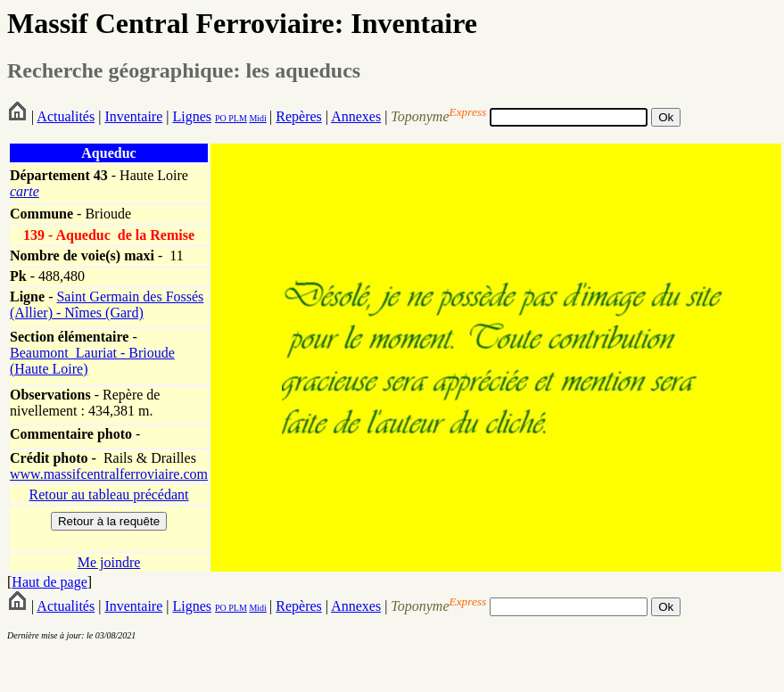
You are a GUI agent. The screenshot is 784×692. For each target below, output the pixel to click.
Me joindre (109, 562)
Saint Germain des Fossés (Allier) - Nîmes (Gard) (107, 305)
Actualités (66, 116)
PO (221, 118)
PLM (237, 118)
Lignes (192, 116)
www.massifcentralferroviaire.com (109, 474)
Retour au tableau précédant (108, 494)
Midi (257, 118)
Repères (299, 116)
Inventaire (133, 116)
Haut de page (49, 582)
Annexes (356, 116)
